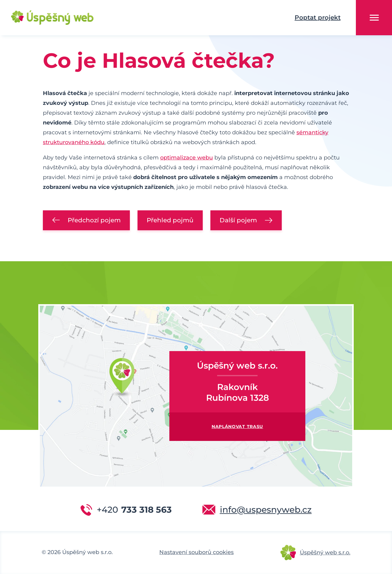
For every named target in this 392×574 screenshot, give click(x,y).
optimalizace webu (187, 158)
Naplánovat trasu (237, 427)
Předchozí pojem (94, 220)
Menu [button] (374, 18)
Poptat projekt (318, 17)
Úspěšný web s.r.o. (325, 553)
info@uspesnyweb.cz (266, 510)
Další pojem (238, 220)
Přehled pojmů (170, 220)
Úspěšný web (43, 18)
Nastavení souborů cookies (196, 552)
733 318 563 (134, 510)
